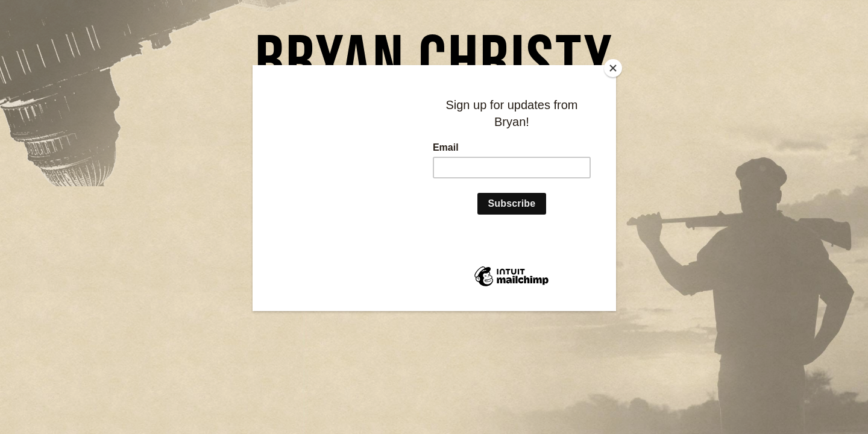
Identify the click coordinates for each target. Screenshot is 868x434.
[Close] (613, 68)
